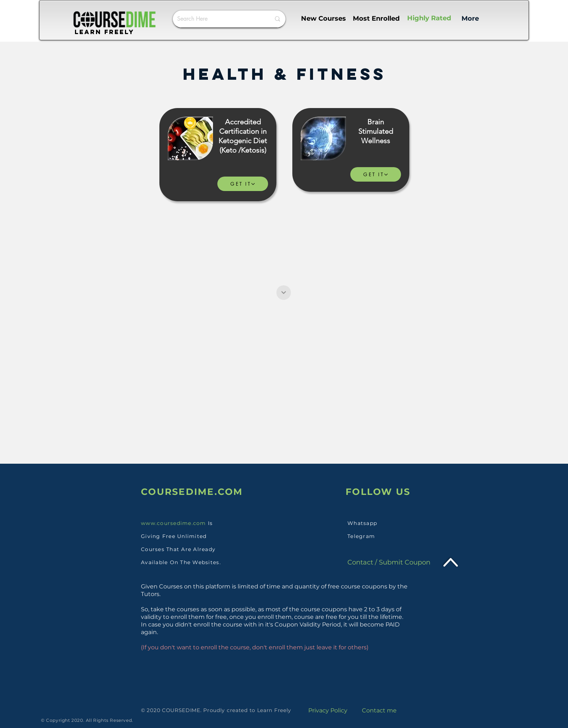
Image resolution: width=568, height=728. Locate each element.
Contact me (379, 710)
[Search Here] (218, 19)
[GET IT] (243, 184)
